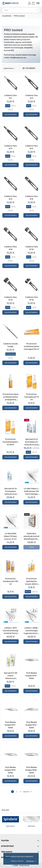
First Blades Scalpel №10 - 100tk (31, 676)
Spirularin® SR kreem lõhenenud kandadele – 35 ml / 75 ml (10, 678)
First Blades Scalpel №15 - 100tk (11, 770)
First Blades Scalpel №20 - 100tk (32, 770)
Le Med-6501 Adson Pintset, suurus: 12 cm (10, 536)
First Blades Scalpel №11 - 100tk (10, 725)
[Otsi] (21, 10)
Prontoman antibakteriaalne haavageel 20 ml (31, 346)
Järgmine (27, 792)
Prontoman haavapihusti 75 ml (32, 397)
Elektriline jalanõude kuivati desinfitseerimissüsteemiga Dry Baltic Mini (32, 539)
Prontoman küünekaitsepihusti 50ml (10, 442)
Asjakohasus (9, 68)
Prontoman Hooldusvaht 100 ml (11, 581)
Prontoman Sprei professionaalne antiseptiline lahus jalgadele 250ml (10, 400)
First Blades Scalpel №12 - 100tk (31, 725)
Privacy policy (17, 861)
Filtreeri (29, 68)
